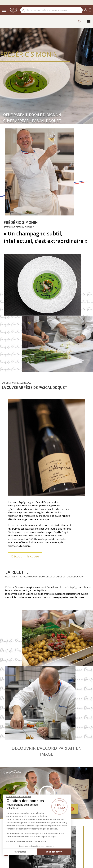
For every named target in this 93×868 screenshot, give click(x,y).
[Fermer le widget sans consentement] (19, 797)
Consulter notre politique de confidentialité (26, 841)
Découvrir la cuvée (25, 556)
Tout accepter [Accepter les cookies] (54, 852)
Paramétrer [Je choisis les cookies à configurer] (20, 852)
